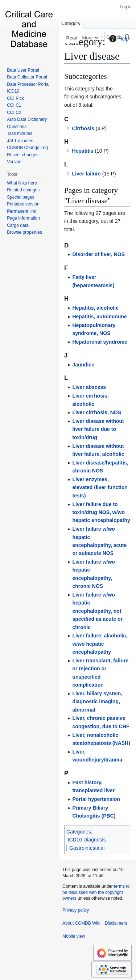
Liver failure (86, 174)
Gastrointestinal (87, 848)
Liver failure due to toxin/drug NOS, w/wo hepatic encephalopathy (101, 512)
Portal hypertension (96, 799)
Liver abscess (89, 387)
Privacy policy (76, 910)
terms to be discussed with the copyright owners (96, 892)
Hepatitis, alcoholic (95, 308)
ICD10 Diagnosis (87, 840)
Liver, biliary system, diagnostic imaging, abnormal (97, 702)
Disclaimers (116, 923)
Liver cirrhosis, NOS (97, 412)
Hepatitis (83, 151)
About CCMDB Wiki (81, 923)
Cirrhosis (83, 128)
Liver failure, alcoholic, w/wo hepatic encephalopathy (100, 644)
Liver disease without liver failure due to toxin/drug (98, 429)
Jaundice (83, 365)
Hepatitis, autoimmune (99, 317)
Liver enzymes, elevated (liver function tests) (100, 487)
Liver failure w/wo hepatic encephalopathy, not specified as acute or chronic (97, 611)
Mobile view (74, 936)
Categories (79, 832)
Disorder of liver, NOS (98, 254)
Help (118, 39)
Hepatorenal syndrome (100, 342)
